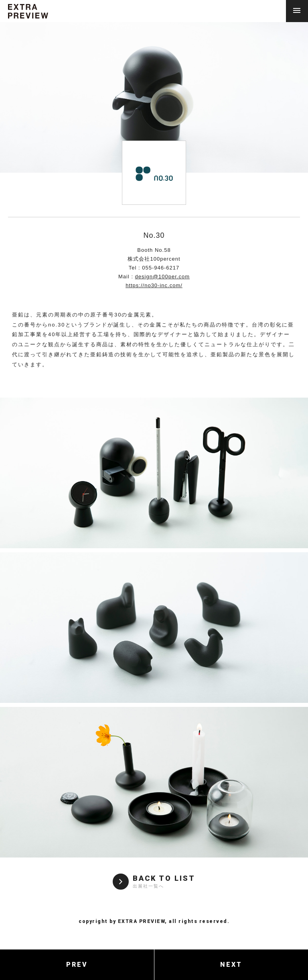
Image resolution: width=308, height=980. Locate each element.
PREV (77, 965)
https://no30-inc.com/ (154, 285)
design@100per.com (162, 277)
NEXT (231, 965)
